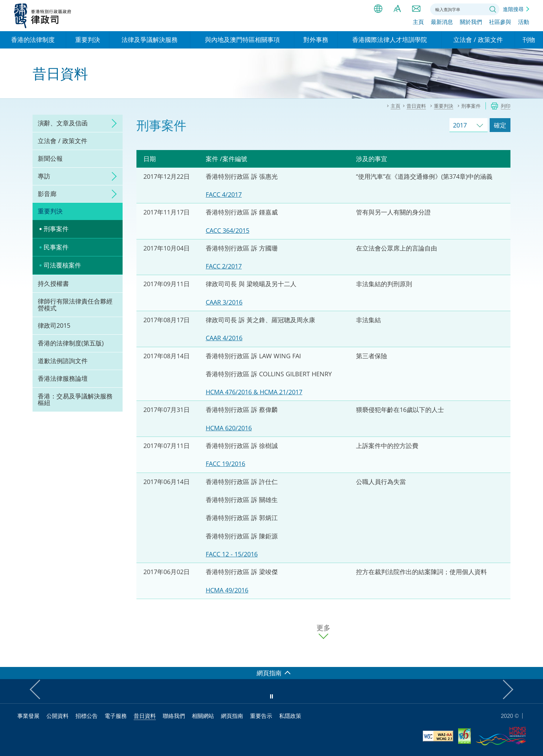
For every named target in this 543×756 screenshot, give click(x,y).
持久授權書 (53, 283)
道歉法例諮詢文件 (63, 361)
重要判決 (50, 211)
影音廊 (47, 194)
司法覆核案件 (62, 265)
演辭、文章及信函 (63, 123)
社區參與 (500, 23)
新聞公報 (50, 158)
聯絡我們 (416, 9)
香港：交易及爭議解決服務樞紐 (75, 399)
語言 (378, 9)
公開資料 (57, 716)
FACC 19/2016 (225, 464)
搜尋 (493, 9)
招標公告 (87, 716)
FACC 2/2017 (224, 266)
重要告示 (261, 716)
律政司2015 (54, 325)
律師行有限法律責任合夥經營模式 (75, 305)
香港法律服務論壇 (63, 378)
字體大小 (397, 9)
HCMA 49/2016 (227, 590)
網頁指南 (232, 716)
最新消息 (442, 23)
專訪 (44, 176)
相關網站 (203, 716)
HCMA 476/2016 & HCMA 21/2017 (254, 392)
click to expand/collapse (112, 123)
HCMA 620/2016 (229, 428)
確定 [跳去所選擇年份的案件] (500, 125)
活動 (524, 23)
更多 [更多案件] (323, 628)
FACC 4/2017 (224, 194)
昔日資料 (145, 716)
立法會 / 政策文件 (63, 141)
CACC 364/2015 (228, 230)
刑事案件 (56, 229)
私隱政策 (290, 716)
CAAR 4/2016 (224, 338)
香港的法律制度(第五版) (71, 343)
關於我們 (471, 23)
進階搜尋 (513, 9)
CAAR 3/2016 (224, 302)
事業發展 (28, 716)
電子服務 (116, 716)
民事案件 (56, 247)
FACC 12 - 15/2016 (232, 554)
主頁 (418, 23)
